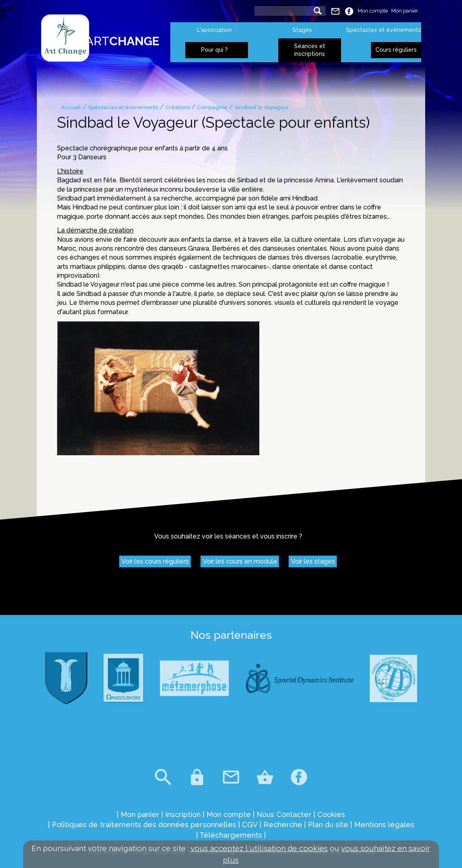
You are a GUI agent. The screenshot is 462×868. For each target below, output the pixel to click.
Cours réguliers (396, 50)
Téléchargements (231, 835)
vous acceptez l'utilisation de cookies (259, 848)
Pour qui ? (214, 50)
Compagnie (212, 107)
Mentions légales (384, 825)
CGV (250, 825)
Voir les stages (313, 562)
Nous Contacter (284, 814)
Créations (178, 107)
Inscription (183, 814)
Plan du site (328, 825)
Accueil (71, 107)
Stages (302, 30)
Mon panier (405, 11)
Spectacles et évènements (384, 30)
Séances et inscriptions (310, 50)
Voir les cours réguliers (155, 562)
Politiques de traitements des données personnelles (144, 825)
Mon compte (373, 11)
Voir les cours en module (240, 562)
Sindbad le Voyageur (262, 107)
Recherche (283, 825)
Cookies (331, 814)
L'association (214, 30)
